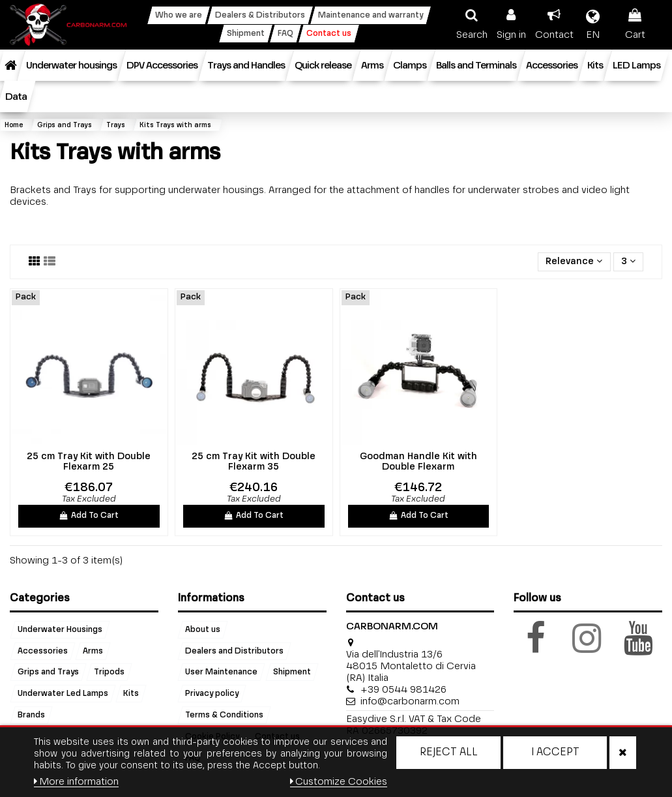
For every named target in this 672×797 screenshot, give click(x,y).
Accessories (43, 651)
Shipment (292, 672)
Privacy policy (212, 694)
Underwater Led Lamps (63, 694)
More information (77, 782)
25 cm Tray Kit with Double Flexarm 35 (254, 462)
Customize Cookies (339, 782)
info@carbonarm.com (410, 701)
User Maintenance (221, 672)
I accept (555, 753)
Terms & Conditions (224, 715)
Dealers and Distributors (234, 651)
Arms (93, 651)
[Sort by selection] (574, 262)
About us (203, 629)
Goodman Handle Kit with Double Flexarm (418, 462)
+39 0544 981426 (403, 690)
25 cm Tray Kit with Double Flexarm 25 (89, 462)
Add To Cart (89, 516)
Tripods (109, 672)
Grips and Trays (48, 672)
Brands (31, 715)
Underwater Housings (60, 629)
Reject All (449, 753)
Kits (131, 694)
